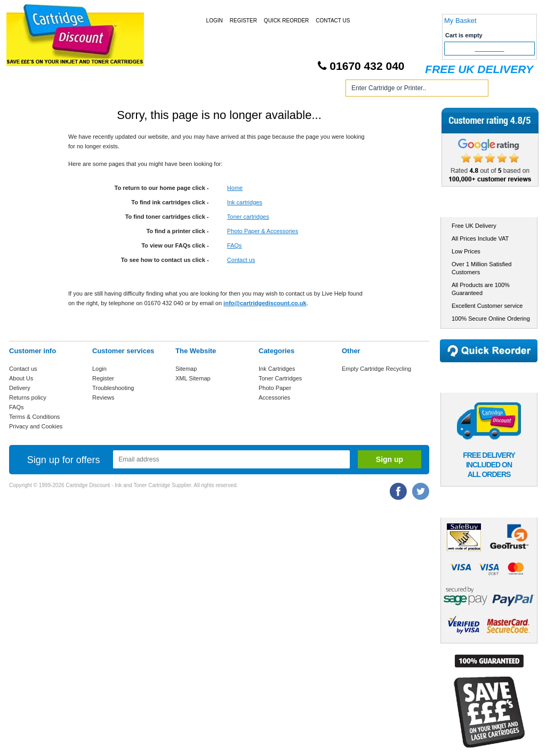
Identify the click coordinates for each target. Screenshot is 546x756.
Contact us (241, 260)
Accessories (274, 397)
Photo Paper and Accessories (275, 90)
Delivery (20, 388)
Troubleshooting (113, 388)
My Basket (460, 21)
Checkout (490, 49)
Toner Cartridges (171, 90)
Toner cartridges (248, 217)
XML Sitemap (193, 378)
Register (243, 21)
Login (215, 21)
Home (30, 90)
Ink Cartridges (91, 90)
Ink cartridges (245, 202)
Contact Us (333, 21)
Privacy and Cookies (36, 426)
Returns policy (28, 397)
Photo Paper (275, 388)
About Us (21, 378)
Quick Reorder (286, 21)
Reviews (103, 397)
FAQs (235, 245)
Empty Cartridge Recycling (376, 369)
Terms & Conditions (34, 417)
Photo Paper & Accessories (263, 231)
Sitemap (186, 369)
